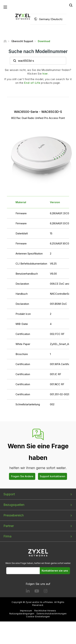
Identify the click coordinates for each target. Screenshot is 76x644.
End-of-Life (32, 83)
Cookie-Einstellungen (38, 617)
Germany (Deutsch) (51, 19)
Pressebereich (14, 515)
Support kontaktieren (53, 476)
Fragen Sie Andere (22, 476)
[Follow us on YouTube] (37, 592)
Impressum (26, 611)
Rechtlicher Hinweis (45, 611)
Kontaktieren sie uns (55, 571)
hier (45, 74)
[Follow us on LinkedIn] (28, 592)
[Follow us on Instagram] (46, 592)
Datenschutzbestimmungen (52, 614)
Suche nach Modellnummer (38, 51)
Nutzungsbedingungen (22, 614)
